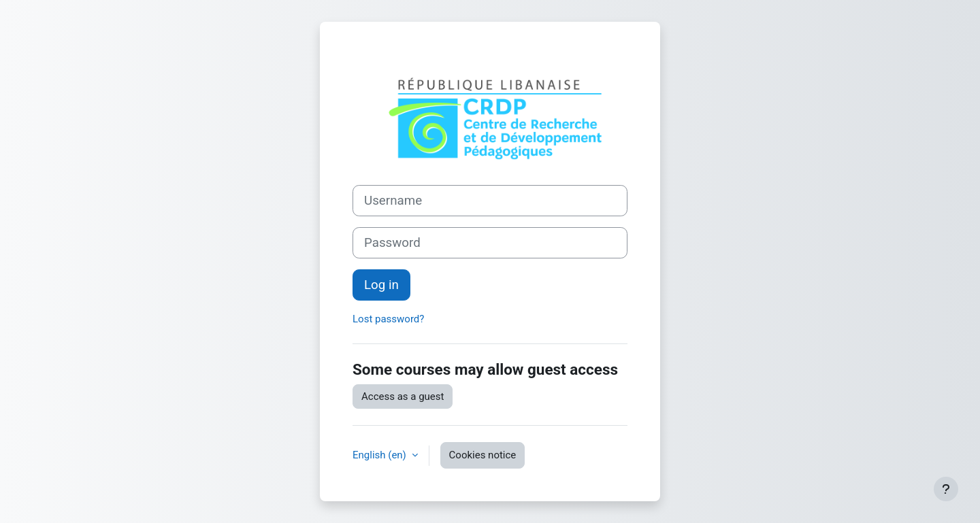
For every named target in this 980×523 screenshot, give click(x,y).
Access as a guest (403, 397)
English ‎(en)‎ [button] (381, 455)
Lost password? (388, 319)
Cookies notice (483, 455)
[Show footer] (946, 489)
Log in (381, 285)
